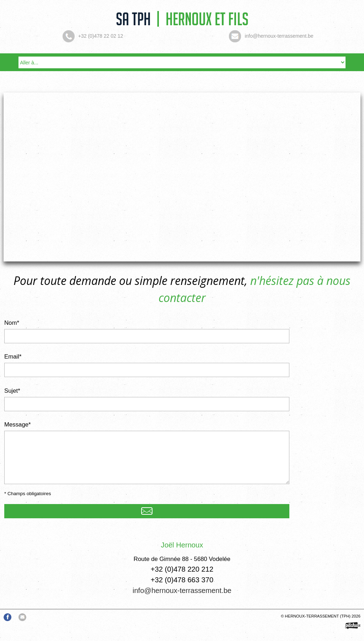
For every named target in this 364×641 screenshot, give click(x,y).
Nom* (12, 323)
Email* (13, 357)
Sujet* (12, 391)
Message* (18, 425)
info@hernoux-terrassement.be (182, 590)
